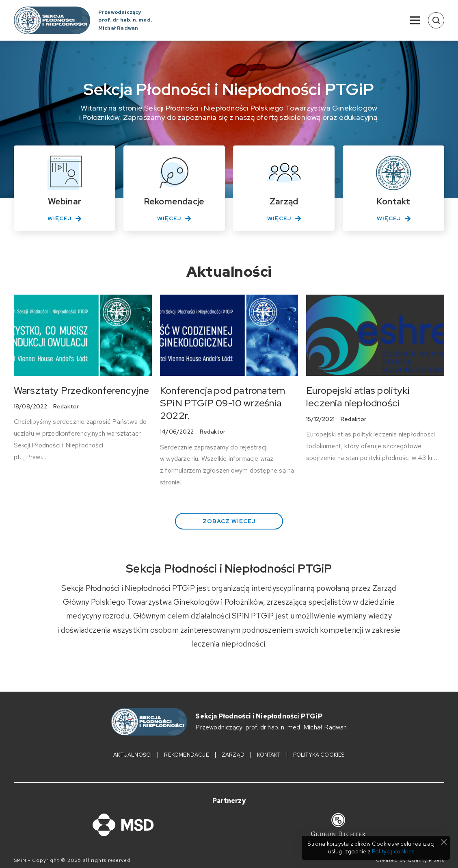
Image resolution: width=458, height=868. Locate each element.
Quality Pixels (426, 860)
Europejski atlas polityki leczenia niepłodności (358, 397)
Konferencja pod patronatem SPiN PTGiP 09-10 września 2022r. (223, 403)
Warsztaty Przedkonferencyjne (82, 390)
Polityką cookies (393, 851)
